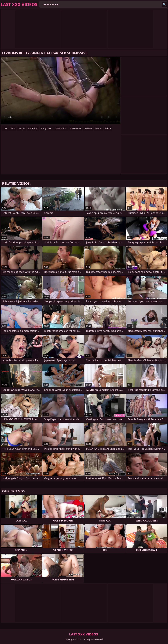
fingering (33, 128)
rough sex (46, 128)
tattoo (98, 128)
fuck (13, 128)
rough (22, 128)
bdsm (108, 128)
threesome (75, 128)
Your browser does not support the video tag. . (61, 91)
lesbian (88, 128)
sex (5, 128)
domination (61, 128)
